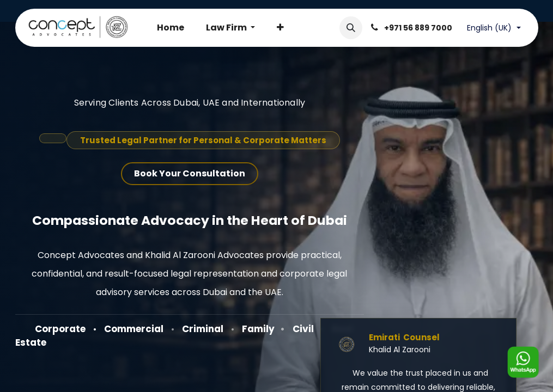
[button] (351, 28)
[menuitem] (171, 28)
